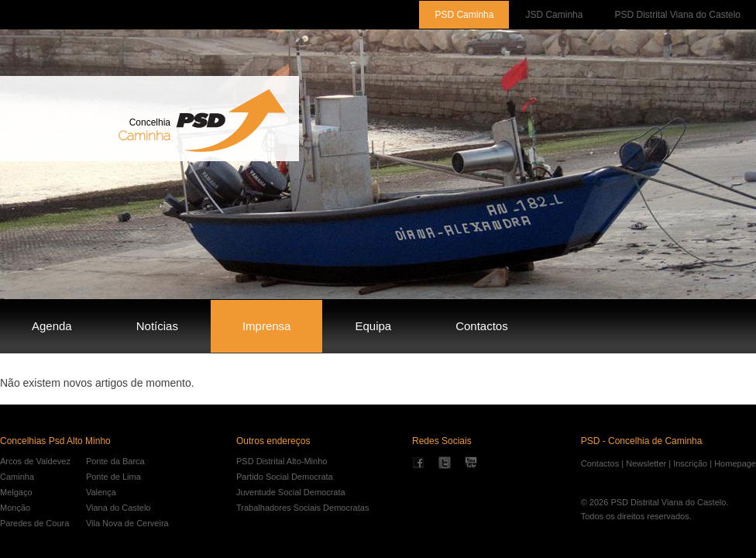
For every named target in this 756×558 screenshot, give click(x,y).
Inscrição (690, 463)
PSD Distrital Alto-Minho (282, 461)
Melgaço (16, 492)
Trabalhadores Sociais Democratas (302, 508)
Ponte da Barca (115, 461)
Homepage (735, 463)
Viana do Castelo (119, 508)
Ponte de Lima (113, 477)
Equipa (373, 326)
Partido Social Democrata (285, 477)
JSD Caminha (554, 15)
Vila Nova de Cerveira (127, 523)
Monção (15, 508)
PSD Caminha (464, 15)
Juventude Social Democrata (291, 492)
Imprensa (267, 326)
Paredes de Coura (34, 523)
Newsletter (646, 463)
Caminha (17, 477)
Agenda (52, 326)
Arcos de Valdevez (35, 461)
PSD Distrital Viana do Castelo (677, 15)
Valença (101, 492)
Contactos (482, 326)
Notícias (157, 326)
